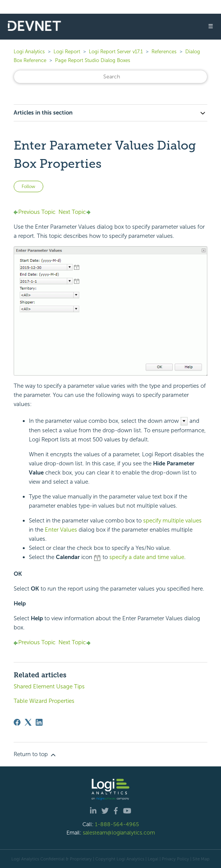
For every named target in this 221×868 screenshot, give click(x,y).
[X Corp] (28, 722)
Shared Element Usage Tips (49, 686)
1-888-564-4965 (117, 824)
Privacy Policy (175, 859)
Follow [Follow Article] (28, 186)
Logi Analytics (29, 52)
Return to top (35, 755)
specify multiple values (172, 521)
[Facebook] (17, 722)
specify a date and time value (147, 557)
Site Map (201, 859)
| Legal (152, 859)
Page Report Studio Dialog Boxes (93, 60)
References (164, 52)
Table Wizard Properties (44, 701)
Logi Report (67, 52)
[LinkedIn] (39, 722)
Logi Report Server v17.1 (116, 52)
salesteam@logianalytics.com (119, 833)
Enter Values (61, 530)
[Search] (110, 77)
